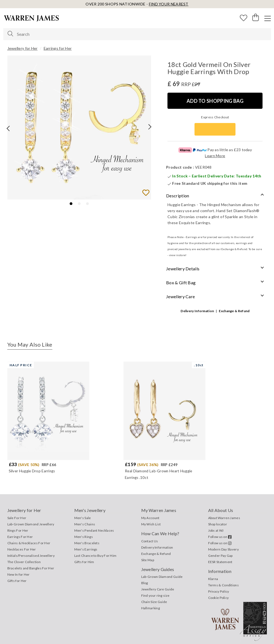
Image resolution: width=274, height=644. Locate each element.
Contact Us (150, 541)
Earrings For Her (20, 537)
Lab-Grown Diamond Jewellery (31, 524)
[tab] (71, 204)
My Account (150, 518)
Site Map (148, 560)
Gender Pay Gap (220, 556)
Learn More (215, 156)
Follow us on (220, 537)
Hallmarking (151, 608)
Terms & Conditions (223, 585)
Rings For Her (18, 530)
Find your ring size (155, 595)
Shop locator (218, 524)
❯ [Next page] (148, 132)
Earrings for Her (58, 48)
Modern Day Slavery (223, 549)
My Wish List (151, 524)
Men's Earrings (86, 549)
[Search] (10, 34)
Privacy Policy (219, 591)
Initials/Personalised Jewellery (31, 556)
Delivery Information (197, 311)
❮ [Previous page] (5, 129)
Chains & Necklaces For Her (29, 543)
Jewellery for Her (23, 48)
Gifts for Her (17, 581)
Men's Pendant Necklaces (94, 530)
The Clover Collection (24, 562)
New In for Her (19, 574)
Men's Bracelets (87, 543)
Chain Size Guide (154, 602)
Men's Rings (84, 537)
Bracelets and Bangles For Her (31, 568)
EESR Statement (220, 562)
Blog (145, 583)
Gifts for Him (84, 562)
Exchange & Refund (234, 311)
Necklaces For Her (22, 549)
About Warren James (224, 518)
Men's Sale (83, 518)
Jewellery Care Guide (158, 589)
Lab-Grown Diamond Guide (162, 577)
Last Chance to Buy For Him (95, 556)
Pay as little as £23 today (215, 150)
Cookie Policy (219, 598)
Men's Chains (85, 524)
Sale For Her (17, 518)
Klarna (213, 579)
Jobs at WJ (216, 530)
